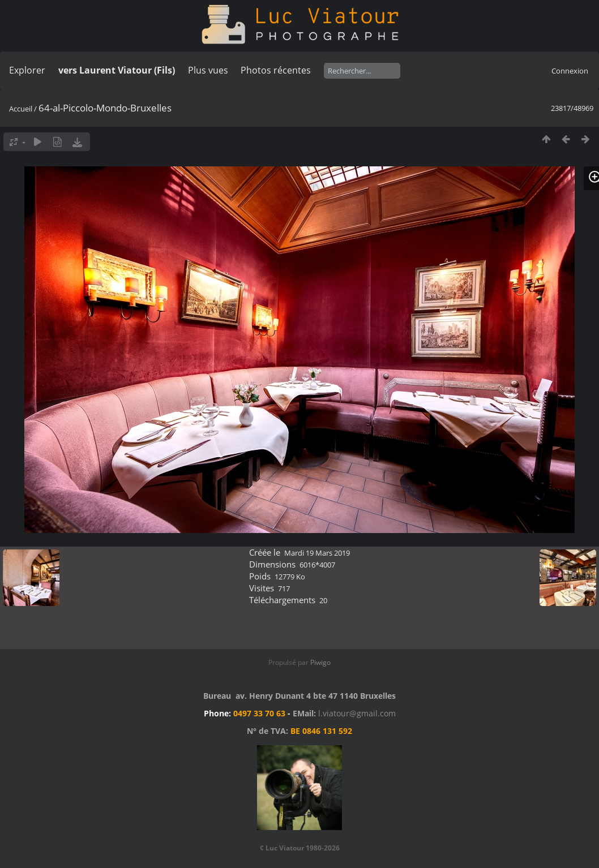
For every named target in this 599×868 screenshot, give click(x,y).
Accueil (21, 109)
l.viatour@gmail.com (357, 713)
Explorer (27, 70)
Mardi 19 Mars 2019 (317, 553)
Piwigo (320, 662)
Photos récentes (276, 70)
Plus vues (208, 70)
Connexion (570, 71)
